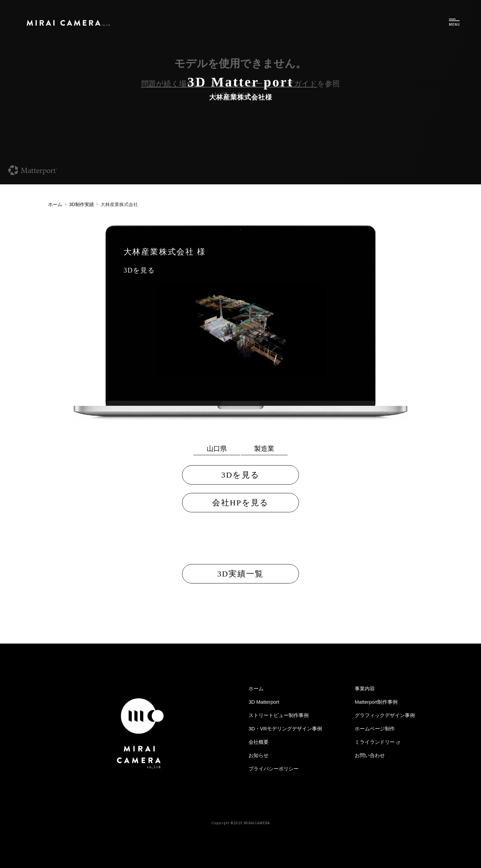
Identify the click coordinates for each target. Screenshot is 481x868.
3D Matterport (264, 702)
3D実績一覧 (240, 574)
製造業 (264, 449)
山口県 (217, 449)
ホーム (256, 688)
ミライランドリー (377, 742)
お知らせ (259, 755)
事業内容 (365, 688)
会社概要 (259, 742)
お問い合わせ (370, 755)
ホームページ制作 (375, 729)
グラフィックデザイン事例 (385, 715)
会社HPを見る (240, 503)
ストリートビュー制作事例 (279, 715)
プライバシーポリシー (274, 769)
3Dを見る (139, 270)
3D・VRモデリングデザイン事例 (285, 729)
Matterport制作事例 (376, 702)
